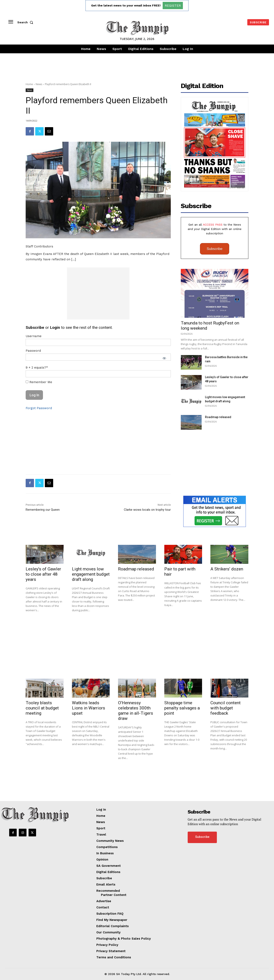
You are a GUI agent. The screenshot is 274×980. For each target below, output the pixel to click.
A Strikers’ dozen (227, 569)
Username (34, 336)
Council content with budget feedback (226, 708)
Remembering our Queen (43, 510)
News (39, 84)
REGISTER (173, 6)
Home (29, 84)
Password (33, 351)
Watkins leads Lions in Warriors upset (89, 708)
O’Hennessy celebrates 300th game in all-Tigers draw (136, 711)
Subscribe (215, 249)
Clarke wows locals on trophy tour (147, 510)
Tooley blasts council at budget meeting (42, 708)
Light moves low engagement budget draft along (91, 574)
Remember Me (39, 382)
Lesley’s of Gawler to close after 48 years (43, 574)
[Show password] (164, 358)
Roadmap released (218, 417)
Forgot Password (39, 408)
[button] (26, 22)
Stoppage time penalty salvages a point (182, 708)
